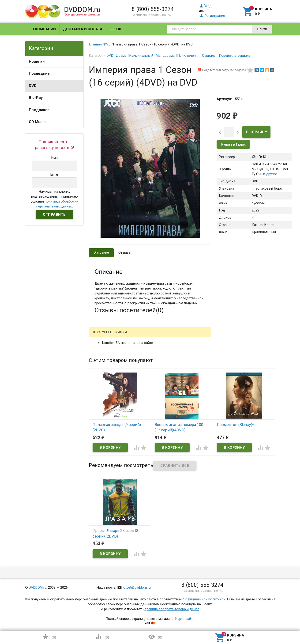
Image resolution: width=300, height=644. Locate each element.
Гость (101, 335)
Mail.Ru (124, 336)
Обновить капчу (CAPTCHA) (154, 475)
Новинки (37, 62)
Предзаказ (39, 110)
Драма (121, 56)
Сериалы (209, 56)
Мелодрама (165, 56)
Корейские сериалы (235, 56)
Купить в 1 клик (233, 144)
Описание (101, 252)
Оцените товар (106, 396)
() (49, 637)
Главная (95, 44)
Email (99, 365)
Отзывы (125, 252)
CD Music (37, 122)
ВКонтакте (153, 336)
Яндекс (182, 336)
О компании (44, 29)
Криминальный (141, 56)
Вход (205, 6)
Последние (39, 73)
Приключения (188, 56)
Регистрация (212, 16)
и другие (270, 174)
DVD (33, 86)
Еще (117, 29)
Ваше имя (102, 352)
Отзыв (100, 404)
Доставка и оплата (83, 29)
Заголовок (103, 383)
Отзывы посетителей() (129, 310)
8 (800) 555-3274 (153, 9)
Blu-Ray (36, 98)
